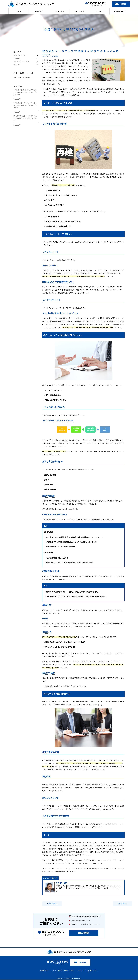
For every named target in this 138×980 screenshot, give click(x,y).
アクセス (99, 11)
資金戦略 (17, 65)
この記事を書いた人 (51, 878)
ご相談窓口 (80, 963)
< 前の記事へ (53, 904)
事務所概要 (39, 11)
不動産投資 (17, 58)
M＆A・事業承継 (19, 55)
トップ (19, 11)
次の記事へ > (114, 904)
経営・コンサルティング (22, 61)
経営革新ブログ (120, 11)
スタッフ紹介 (59, 11)
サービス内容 (79, 11)
